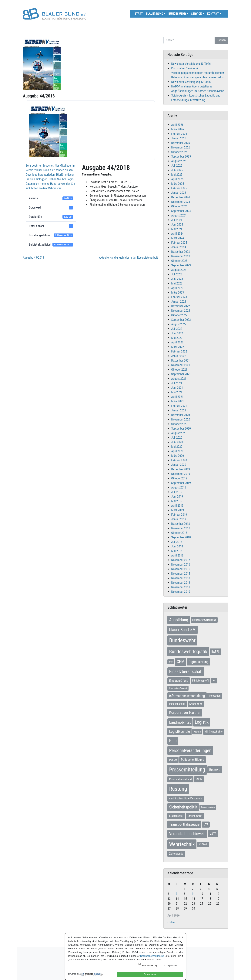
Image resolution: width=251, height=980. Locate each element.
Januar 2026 (179, 138)
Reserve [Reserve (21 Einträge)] (215, 770)
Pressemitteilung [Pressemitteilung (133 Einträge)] (187, 770)
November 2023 (181, 256)
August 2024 (179, 215)
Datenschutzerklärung (152, 956)
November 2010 (181, 592)
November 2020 (181, 419)
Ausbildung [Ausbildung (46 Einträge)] (179, 620)
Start (139, 14)
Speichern (150, 974)
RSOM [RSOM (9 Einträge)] (199, 779)
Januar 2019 (179, 519)
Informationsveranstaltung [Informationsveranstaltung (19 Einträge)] (187, 696)
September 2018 (181, 537)
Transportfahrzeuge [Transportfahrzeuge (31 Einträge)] (184, 824)
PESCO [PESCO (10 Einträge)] (173, 760)
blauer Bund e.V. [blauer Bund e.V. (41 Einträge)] (182, 630)
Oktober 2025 (179, 152)
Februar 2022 (179, 351)
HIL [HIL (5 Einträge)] (214, 681)
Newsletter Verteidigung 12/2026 (191, 82)
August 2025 (179, 161)
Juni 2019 (177, 497)
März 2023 (177, 293)
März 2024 (177, 238)
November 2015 (181, 569)
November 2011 (181, 587)
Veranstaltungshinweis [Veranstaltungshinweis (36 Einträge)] (187, 834)
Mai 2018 (177, 551)
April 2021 (177, 397)
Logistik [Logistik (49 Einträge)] (202, 722)
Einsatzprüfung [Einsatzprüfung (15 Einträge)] (179, 681)
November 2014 (181, 574)
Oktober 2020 (179, 424)
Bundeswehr (177, 14)
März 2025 (177, 184)
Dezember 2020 (181, 415)
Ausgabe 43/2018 (33, 258)
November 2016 (181, 565)
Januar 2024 (179, 247)
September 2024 (181, 211)
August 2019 (179, 487)
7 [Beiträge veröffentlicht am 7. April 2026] (176, 894)
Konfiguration (171, 965)
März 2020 (177, 456)
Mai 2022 (177, 338)
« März (171, 922)
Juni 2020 (177, 442)
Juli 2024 (177, 220)
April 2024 (177, 234)
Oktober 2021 (179, 370)
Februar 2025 (179, 188)
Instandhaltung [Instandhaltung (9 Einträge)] (177, 704)
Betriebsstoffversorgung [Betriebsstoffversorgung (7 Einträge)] (204, 620)
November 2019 (181, 474)
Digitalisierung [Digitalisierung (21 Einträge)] (199, 662)
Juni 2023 (177, 279)
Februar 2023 (179, 297)
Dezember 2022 (181, 306)
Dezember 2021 (181, 361)
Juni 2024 (177, 225)
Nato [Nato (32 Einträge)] (173, 741)
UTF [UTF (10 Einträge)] (206, 825)
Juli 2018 (177, 542)
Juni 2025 (177, 170)
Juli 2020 (177, 438)
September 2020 (181, 429)
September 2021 (181, 374)
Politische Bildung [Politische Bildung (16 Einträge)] (193, 760)
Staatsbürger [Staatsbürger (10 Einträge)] (176, 816)
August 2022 (179, 324)
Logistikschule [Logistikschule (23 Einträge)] (179, 732)
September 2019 (181, 483)
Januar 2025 (179, 193)
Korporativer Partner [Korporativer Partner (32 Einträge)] (185, 713)
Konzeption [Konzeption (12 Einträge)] (196, 704)
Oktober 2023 (179, 261)
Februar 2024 (179, 243)
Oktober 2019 (179, 478)
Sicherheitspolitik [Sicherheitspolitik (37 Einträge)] (183, 807)
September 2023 (181, 265)
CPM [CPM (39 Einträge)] (181, 662)
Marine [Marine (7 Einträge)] (197, 732)
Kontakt (213, 14)
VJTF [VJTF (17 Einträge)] (213, 834)
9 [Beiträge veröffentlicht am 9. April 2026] (193, 894)
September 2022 (181, 320)
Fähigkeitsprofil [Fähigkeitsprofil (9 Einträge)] (201, 681)
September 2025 (181, 157)
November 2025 (181, 147)
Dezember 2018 (181, 524)
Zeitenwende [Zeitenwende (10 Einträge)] (176, 854)
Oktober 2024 (179, 206)
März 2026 (177, 129)
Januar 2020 (179, 465)
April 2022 (177, 342)
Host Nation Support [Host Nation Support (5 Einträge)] (178, 688)
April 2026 (177, 125)
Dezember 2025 (181, 143)
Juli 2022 (177, 329)
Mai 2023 (177, 283)
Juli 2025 (177, 166)
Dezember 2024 (181, 197)
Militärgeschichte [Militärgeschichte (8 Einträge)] (214, 732)
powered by (74, 974)
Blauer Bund (154, 14)
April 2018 (177, 555)
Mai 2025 (177, 175)
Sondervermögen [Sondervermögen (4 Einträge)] (208, 807)
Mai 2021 (177, 392)
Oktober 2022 (179, 315)
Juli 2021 (177, 383)
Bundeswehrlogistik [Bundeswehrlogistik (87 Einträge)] (188, 652)
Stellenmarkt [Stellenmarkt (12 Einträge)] (195, 816)
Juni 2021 (177, 388)
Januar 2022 (179, 356)
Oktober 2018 (179, 533)
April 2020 (177, 451)
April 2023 (177, 288)
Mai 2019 (177, 501)
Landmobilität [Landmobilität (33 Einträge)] (180, 722)
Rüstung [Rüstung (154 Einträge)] (178, 789)
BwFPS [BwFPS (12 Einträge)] (215, 652)
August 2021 (179, 379)
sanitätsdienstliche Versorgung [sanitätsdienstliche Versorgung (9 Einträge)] (186, 799)
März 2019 (177, 510)
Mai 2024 (177, 229)
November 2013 (181, 578)
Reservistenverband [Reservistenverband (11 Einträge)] (180, 779)
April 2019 (177, 506)
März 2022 (177, 347)
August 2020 (179, 433)
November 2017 (181, 560)
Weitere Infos (154, 960)
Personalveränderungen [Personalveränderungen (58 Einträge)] (190, 750)
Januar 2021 (179, 410)
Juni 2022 (177, 333)
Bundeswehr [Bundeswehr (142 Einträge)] (182, 640)
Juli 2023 (177, 274)
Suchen (221, 40)
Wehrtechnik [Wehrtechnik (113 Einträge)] (182, 844)
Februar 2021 (179, 406)
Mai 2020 (177, 447)
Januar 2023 (179, 302)
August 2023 (179, 270)
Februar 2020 (179, 460)
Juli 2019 (177, 492)
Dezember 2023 (181, 252)
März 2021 (177, 401)
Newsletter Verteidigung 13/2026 (191, 64)
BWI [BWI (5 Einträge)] (171, 662)
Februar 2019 (179, 515)
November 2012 (181, 583)
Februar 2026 (179, 134)
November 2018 (181, 528)
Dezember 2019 (181, 469)
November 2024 (181, 202)
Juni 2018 (177, 546)
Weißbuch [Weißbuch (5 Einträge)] (203, 844)
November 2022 (181, 311)
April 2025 (177, 179)
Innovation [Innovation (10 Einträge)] (215, 696)
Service (196, 14)
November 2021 (181, 365)
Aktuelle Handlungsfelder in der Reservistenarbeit (129, 258)
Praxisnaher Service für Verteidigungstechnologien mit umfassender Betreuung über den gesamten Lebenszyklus (198, 73)
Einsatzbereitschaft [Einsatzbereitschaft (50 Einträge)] (186, 672)
